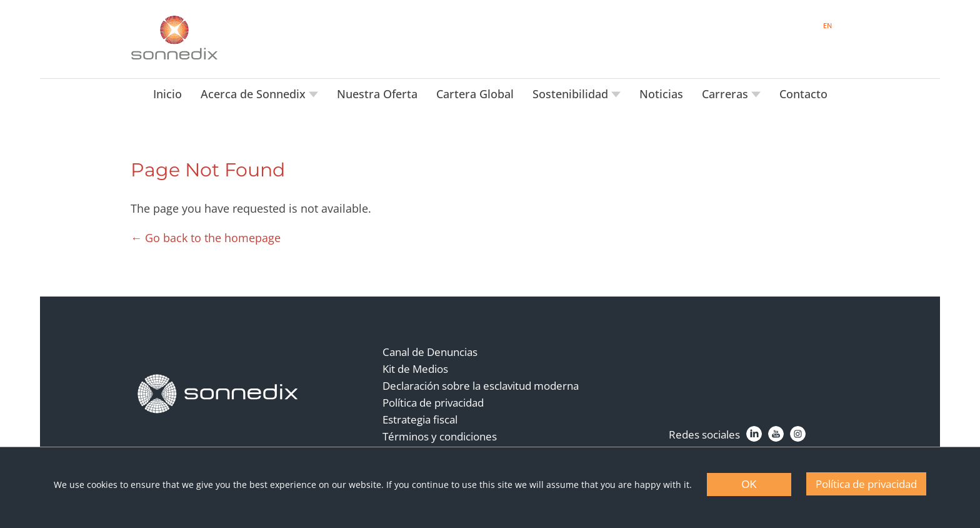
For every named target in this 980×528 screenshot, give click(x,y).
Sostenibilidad (572, 94)
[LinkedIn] (754, 434)
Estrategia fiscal (420, 419)
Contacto (803, 94)
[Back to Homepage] (218, 394)
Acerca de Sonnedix (255, 94)
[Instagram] (798, 434)
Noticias (661, 94)
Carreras (727, 94)
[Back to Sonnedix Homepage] (174, 38)
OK (749, 485)
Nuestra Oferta (377, 94)
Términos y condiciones (440, 436)
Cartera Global (475, 94)
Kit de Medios (415, 369)
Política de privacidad (433, 403)
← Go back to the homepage (206, 238)
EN (827, 25)
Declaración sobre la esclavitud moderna (481, 386)
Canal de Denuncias (430, 352)
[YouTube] (776, 434)
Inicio (167, 94)
